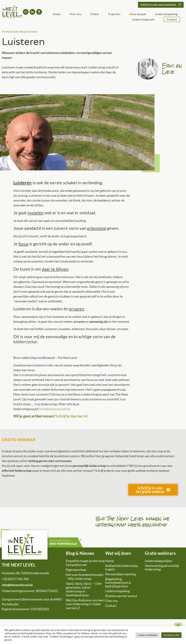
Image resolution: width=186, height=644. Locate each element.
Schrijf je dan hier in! (72, 416)
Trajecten (114, 14)
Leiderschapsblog (166, 14)
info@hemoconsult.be (55, 409)
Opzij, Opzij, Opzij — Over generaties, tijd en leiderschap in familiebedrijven (84, 589)
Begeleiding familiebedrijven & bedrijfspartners (118, 583)
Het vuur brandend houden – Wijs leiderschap (85, 577)
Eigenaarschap (76, 570)
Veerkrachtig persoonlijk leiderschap (162, 567)
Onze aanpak (138, 14)
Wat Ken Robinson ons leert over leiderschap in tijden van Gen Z (85, 604)
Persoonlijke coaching (120, 574)
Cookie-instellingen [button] (148, 635)
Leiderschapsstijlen (158, 561)
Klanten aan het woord (121, 596)
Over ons (75, 14)
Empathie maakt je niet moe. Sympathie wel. (86, 563)
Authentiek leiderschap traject (122, 567)
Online (95, 14)
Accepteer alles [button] (171, 635)
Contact (172, 20)
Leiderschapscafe (143, 20)
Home (57, 14)
